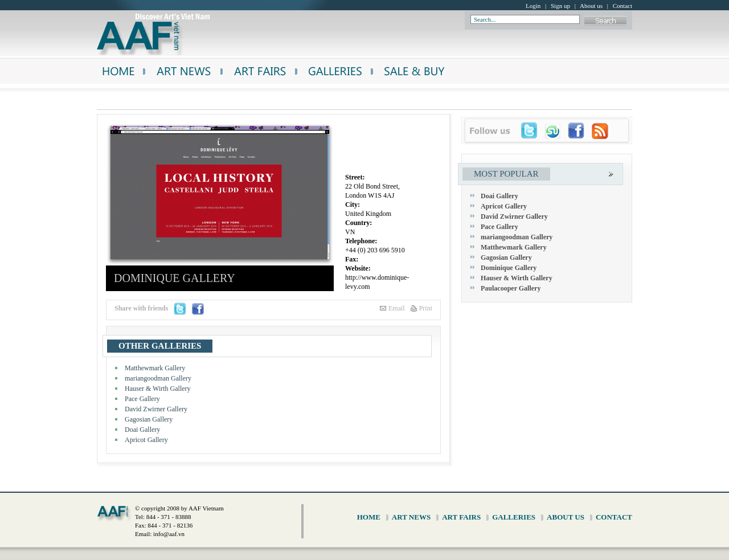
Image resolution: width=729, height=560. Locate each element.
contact (614, 517)
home (369, 517)
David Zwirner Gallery (156, 409)
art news (411, 517)
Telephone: (361, 241)
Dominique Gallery (509, 268)
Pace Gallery (142, 399)
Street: (355, 177)
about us (566, 517)
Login (533, 6)
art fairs (461, 517)
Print (426, 308)
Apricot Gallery (146, 440)
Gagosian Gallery (149, 419)
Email (397, 308)
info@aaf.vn (169, 534)
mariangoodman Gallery (158, 378)
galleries (514, 517)
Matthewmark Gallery (155, 368)
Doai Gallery (142, 430)
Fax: (352, 259)
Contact (622, 6)
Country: (359, 223)
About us (591, 6)
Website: (358, 268)
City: (353, 205)
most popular (506, 174)
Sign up (560, 6)
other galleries (160, 346)
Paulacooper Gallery (511, 288)
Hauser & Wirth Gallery (158, 389)
